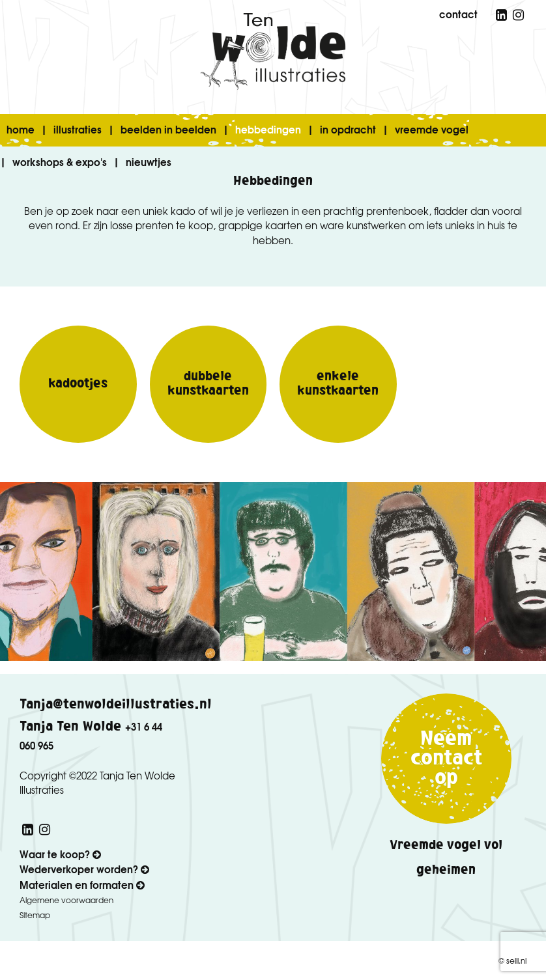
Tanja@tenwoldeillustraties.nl (116, 705)
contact (458, 14)
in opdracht (348, 129)
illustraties (78, 129)
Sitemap (35, 915)
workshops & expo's (60, 161)
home (21, 129)
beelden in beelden (168, 129)
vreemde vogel (432, 129)
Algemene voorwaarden (66, 900)
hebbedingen (268, 129)
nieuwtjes (149, 161)
